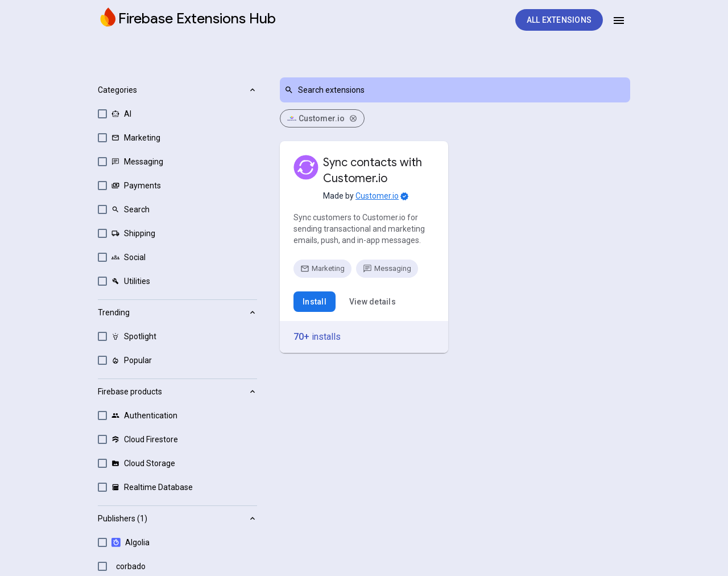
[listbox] (455, 118)
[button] (177, 188)
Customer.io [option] (322, 118)
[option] (177, 114)
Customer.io (377, 196)
